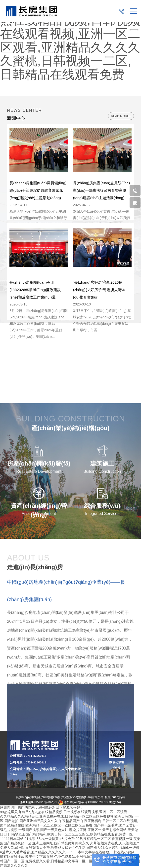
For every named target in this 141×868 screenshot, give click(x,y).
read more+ (121, 116)
